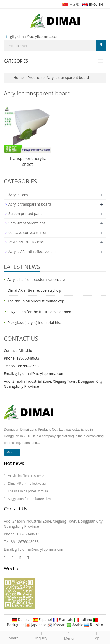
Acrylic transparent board (67, 78)
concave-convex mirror (28, 233)
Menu (69, 636)
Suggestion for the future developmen (39, 312)
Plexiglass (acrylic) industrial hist (34, 323)
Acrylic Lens (18, 195)
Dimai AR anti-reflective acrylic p (34, 290)
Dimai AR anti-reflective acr (27, 483)
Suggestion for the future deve (30, 499)
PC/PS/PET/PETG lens (26, 242)
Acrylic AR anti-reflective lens (32, 252)
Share (14, 636)
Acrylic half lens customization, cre (36, 279)
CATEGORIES (16, 61)
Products (35, 78)
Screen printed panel (26, 214)
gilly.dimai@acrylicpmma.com (35, 37)
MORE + (12, 452)
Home (19, 78)
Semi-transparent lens (27, 223)
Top (96, 636)
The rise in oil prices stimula (28, 491)
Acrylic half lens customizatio (29, 476)
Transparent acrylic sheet (27, 161)
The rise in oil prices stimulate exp (36, 301)
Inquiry (41, 636)
